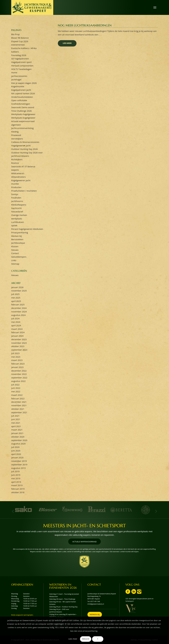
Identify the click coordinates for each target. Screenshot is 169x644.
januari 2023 (17, 367)
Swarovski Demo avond (23, 107)
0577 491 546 (95, 601)
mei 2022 (16, 391)
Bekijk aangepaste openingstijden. (22, 615)
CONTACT (94, 585)
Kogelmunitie (18, 86)
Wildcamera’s (18, 173)
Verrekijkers (17, 139)
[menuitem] (155, 7)
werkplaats (17, 219)
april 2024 (16, 325)
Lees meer (67, 43)
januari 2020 (17, 457)
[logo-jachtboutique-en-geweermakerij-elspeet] (32, 7)
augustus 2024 (18, 315)
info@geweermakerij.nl (96, 604)
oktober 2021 (18, 409)
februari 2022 (18, 398)
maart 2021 (17, 430)
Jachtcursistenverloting (22, 128)
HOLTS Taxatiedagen (21, 69)
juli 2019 (15, 471)
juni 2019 (16, 475)
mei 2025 (16, 298)
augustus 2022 (18, 381)
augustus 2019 (18, 468)
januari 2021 (17, 433)
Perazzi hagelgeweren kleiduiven (27, 229)
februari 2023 (18, 364)
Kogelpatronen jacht (21, 90)
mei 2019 (16, 478)
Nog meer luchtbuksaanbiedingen (85, 25)
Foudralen (16, 198)
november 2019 (19, 461)
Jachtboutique (18, 243)
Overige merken (19, 215)
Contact (15, 253)
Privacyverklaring (20, 232)
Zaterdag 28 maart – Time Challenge (62, 599)
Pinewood (16, 135)
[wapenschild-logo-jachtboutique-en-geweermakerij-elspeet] (84, 562)
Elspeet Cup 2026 (20, 41)
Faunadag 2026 (19, 55)
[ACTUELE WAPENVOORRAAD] (85, 542)
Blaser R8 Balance (20, 38)
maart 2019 (17, 485)
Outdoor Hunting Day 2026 (24, 149)
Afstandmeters (18, 177)
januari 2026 (17, 287)
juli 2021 (15, 416)
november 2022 (19, 374)
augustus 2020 (18, 444)
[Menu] (155, 7)
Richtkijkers (17, 159)
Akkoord (86, 639)
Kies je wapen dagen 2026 (24, 83)
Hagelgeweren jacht (21, 146)
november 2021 (19, 405)
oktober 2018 (18, 492)
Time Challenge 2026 (21, 111)
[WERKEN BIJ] (95, 615)
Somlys (15, 194)
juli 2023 (15, 353)
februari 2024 (18, 332)
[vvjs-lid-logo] (131, 609)
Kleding (15, 132)
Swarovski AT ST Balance (23, 166)
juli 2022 (15, 385)
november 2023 (19, 343)
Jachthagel (16, 79)
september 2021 (19, 412)
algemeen (16, 125)
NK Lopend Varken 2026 (23, 93)
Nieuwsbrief (17, 212)
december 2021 (19, 402)
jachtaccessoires (19, 76)
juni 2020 (16, 451)
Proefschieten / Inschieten (24, 191)
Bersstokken (17, 239)
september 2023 (19, 350)
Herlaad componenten (22, 66)
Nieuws (15, 250)
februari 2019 (18, 489)
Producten (16, 187)
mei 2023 (16, 357)
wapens (15, 170)
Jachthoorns (17, 201)
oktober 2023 (18, 346)
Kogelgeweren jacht (21, 180)
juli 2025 (15, 294)
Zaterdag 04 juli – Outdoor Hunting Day (63, 607)
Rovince (15, 163)
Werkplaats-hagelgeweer (23, 114)
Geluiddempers (19, 257)
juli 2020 (15, 447)
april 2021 (16, 426)
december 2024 (19, 308)
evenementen (18, 45)
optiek (14, 225)
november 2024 (19, 312)
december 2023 (19, 339)
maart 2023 (17, 360)
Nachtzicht (16, 208)
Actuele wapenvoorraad (23, 121)
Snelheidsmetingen (21, 104)
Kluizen (15, 246)
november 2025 (19, 291)
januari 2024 (17, 336)
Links (14, 260)
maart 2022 (17, 395)
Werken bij (16, 236)
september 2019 (19, 464)
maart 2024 (17, 329)
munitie (15, 184)
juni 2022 (16, 388)
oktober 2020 (18, 437)
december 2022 (19, 371)
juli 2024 (15, 318)
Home (14, 72)
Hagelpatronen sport (21, 62)
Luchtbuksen (18, 222)
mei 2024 (16, 322)
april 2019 (16, 482)
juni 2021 (16, 419)
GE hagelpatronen (20, 59)
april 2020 (16, 454)
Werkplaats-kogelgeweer (23, 118)
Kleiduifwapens (19, 205)
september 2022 (19, 378)
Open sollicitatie (19, 100)
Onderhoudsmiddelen (22, 97)
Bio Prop (15, 34)
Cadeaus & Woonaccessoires (25, 142)
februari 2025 (18, 305)
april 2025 (16, 301)
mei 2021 (16, 423)
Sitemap (15, 264)
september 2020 (19, 440)
